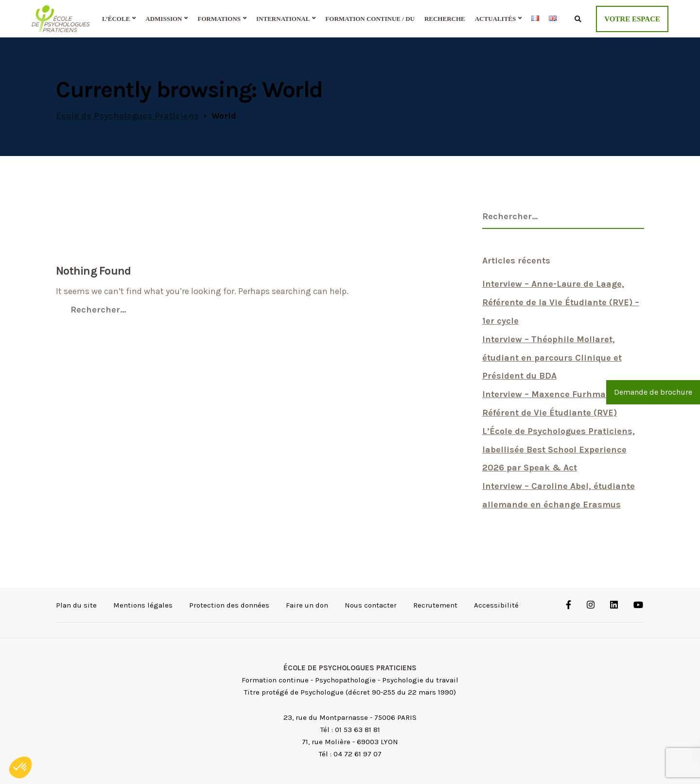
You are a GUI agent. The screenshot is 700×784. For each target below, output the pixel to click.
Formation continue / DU (370, 19)
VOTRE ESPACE (632, 19)
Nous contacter (371, 605)
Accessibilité (496, 605)
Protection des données (229, 605)
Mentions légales (143, 605)
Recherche (445, 19)
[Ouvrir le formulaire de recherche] (578, 18)
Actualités (496, 19)
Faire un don (307, 605)
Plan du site (76, 605)
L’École (116, 19)
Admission (164, 19)
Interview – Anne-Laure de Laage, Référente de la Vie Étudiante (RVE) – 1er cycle (561, 302)
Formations (219, 19)
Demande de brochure (653, 392)
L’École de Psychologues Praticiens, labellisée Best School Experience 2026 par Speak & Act (559, 450)
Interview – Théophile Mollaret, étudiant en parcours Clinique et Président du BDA (552, 358)
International (283, 19)
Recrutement (435, 605)
